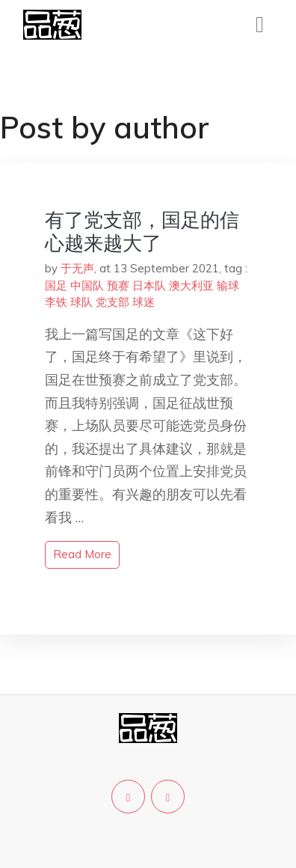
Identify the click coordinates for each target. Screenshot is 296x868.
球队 (81, 302)
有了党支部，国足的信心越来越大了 (142, 231)
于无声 (77, 268)
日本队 (149, 285)
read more (82, 554)
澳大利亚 (191, 285)
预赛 (118, 285)
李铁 (56, 302)
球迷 (144, 302)
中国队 (87, 285)
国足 (56, 285)
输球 (228, 285)
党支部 (112, 302)
